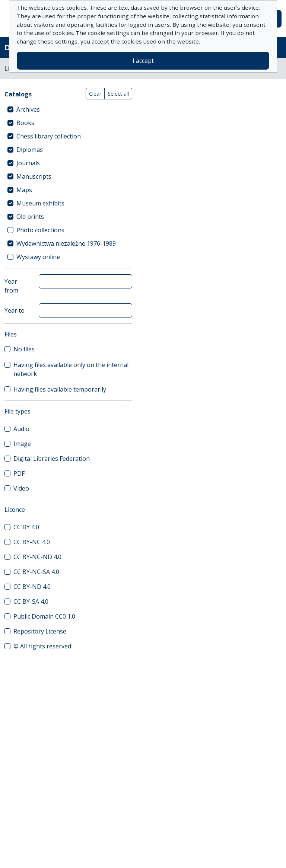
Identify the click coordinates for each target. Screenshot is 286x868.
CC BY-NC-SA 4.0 (36, 572)
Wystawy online (38, 257)
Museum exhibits (40, 203)
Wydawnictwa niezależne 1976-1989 (66, 243)
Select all (118, 94)
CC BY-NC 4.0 (32, 542)
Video (21, 488)
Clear (95, 94)
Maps (24, 190)
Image (22, 444)
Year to (15, 310)
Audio (21, 429)
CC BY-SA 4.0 (31, 601)
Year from (11, 286)
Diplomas (30, 150)
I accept (143, 61)
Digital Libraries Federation (52, 459)
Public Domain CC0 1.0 (44, 616)
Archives (28, 109)
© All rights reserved (42, 646)
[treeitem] (68, 109)
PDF (19, 473)
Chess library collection (49, 136)
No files (24, 349)
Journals (28, 163)
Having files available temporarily (60, 389)
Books (25, 123)
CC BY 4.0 (26, 527)
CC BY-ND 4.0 (32, 587)
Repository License (40, 631)
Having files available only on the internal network (71, 369)
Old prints (30, 217)
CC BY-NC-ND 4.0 (37, 557)
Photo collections (40, 230)
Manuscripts (34, 176)
